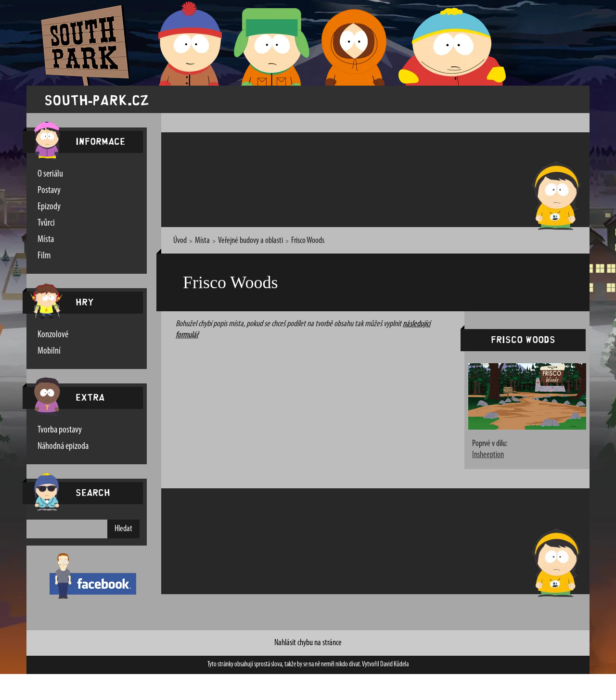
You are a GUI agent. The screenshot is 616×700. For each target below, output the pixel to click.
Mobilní (49, 351)
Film (44, 256)
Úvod (180, 241)
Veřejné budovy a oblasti (250, 241)
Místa (46, 240)
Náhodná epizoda (63, 446)
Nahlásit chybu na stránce (308, 643)
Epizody (49, 207)
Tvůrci (46, 223)
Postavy (49, 191)
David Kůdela (394, 665)
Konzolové (53, 335)
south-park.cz (97, 99)
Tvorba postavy (60, 430)
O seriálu (50, 174)
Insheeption (488, 455)
